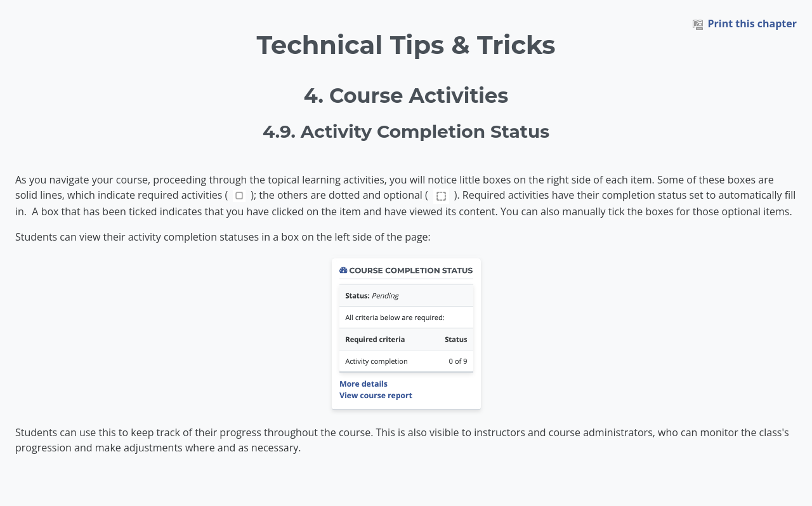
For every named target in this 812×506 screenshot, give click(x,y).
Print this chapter (745, 23)
